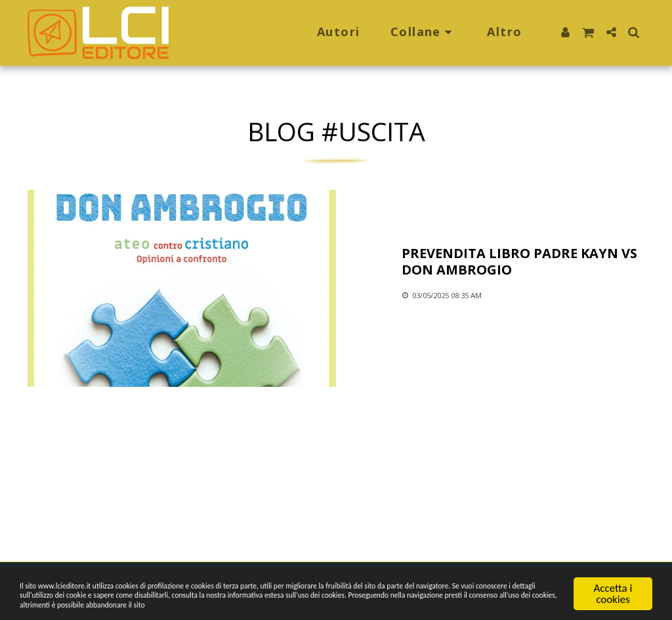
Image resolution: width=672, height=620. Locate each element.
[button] (424, 33)
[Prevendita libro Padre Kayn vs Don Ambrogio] (523, 261)
